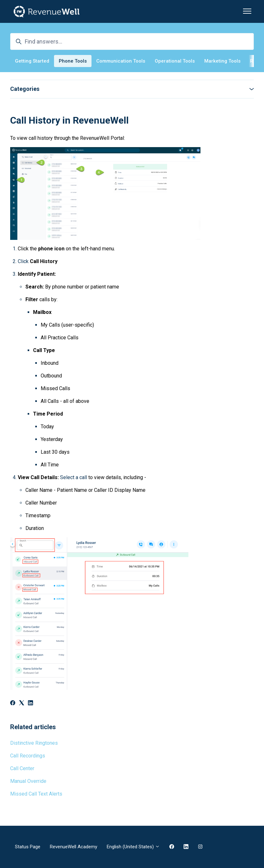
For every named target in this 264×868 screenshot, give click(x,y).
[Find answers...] (132, 41)
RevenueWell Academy (74, 847)
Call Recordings (28, 756)
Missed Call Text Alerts (36, 794)
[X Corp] (22, 704)
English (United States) (133, 847)
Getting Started (32, 61)
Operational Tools (175, 61)
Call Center (22, 768)
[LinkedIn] (30, 704)
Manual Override (28, 781)
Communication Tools (121, 61)
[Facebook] (13, 704)
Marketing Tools (222, 61)
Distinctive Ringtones (34, 743)
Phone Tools (73, 61)
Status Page (28, 847)
